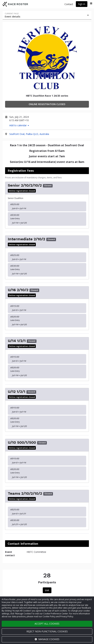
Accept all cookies (47, 624)
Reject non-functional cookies (47, 631)
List (47, 590)
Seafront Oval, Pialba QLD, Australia (29, 134)
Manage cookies (47, 639)
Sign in (82, 4)
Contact (69, 4)
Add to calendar (19, 125)
